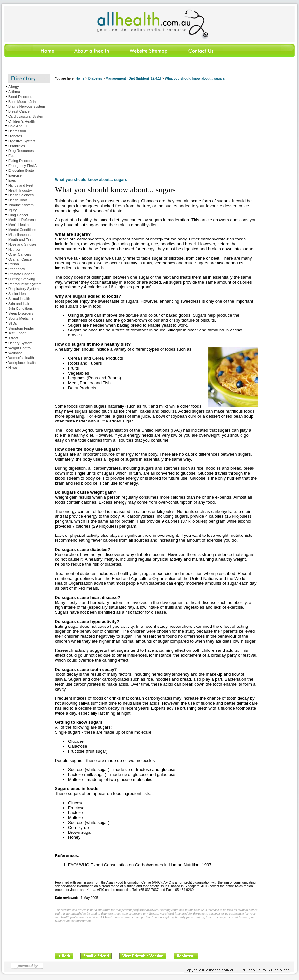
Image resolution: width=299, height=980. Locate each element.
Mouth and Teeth (21, 239)
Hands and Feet (21, 185)
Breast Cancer (19, 111)
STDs (13, 323)
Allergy (14, 87)
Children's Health (22, 121)
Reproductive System (25, 284)
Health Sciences (21, 195)
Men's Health (18, 225)
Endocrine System (22, 171)
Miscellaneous (19, 235)
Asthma (14, 92)
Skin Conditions (20, 308)
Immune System (21, 205)
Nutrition (15, 249)
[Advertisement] (156, 130)
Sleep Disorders (21, 313)
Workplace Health (22, 363)
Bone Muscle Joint (23, 102)
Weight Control (20, 348)
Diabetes (15, 136)
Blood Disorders (21, 97)
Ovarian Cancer (21, 259)
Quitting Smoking (22, 279)
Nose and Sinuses (23, 244)
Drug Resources (21, 151)
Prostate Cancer (21, 274)
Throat (13, 338)
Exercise (15, 175)
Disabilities (17, 146)
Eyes (12, 180)
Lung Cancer (18, 215)
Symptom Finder (21, 328)
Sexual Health (19, 299)
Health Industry (20, 190)
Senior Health (19, 294)
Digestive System (22, 141)
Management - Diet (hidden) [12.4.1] (133, 78)
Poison (14, 264)
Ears (12, 156)
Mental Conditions (22, 230)
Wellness (15, 353)
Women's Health (21, 358)
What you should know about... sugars (195, 78)
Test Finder (17, 333)
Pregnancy (17, 269)
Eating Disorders (21, 161)
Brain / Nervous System (27, 106)
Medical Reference (23, 220)
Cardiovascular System (26, 116)
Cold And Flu (18, 126)
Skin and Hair (19, 304)
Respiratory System (23, 289)
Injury (12, 210)
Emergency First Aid (24, 166)
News (13, 368)
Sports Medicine (21, 318)
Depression (17, 131)
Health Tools (18, 200)
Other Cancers (20, 254)
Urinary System (20, 343)
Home (80, 78)
